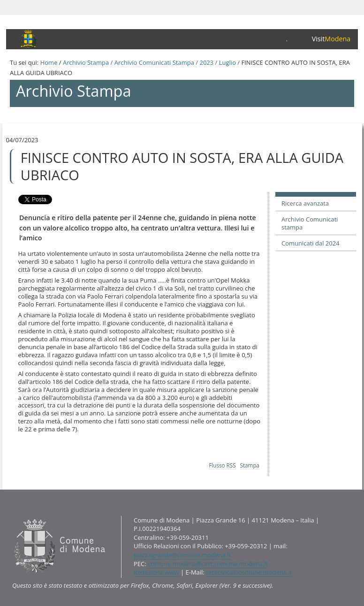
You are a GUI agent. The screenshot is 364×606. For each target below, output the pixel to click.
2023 (206, 62)
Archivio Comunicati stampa (310, 223)
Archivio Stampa (86, 62)
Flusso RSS (222, 465)
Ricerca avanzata (305, 203)
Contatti (12, 515)
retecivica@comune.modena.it (249, 572)
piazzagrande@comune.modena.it (182, 555)
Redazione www (156, 572)
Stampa (250, 465)
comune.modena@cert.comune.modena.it (208, 564)
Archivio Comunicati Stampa (154, 62)
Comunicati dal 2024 (311, 243)
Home (49, 62)
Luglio (227, 62)
